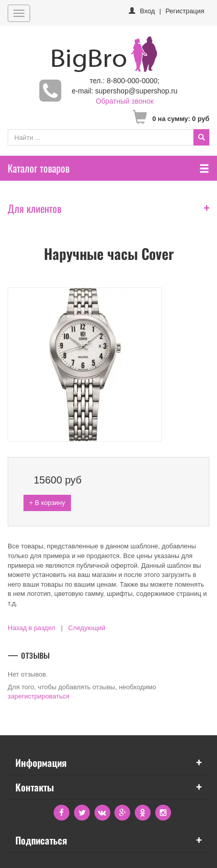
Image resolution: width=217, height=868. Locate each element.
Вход (147, 11)
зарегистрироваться (39, 696)
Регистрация (185, 11)
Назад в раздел (31, 628)
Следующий (87, 628)
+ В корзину (47, 503)
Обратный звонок (124, 101)
